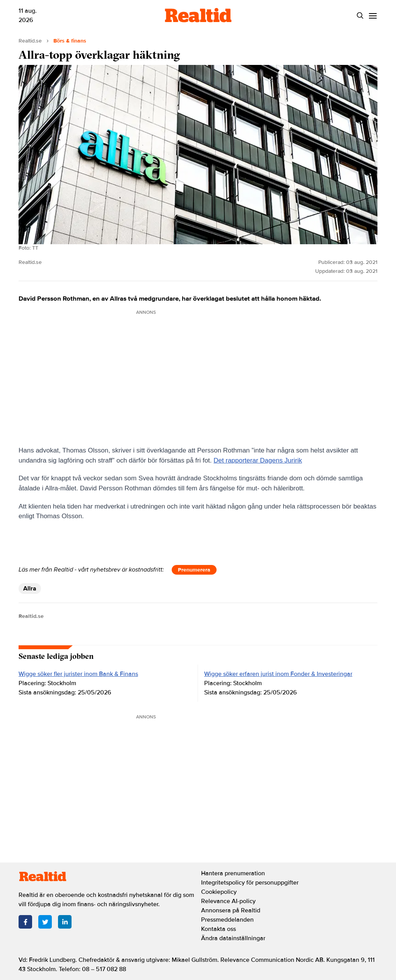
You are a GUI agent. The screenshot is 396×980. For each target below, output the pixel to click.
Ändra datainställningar (233, 938)
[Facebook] (25, 922)
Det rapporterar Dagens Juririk (258, 460)
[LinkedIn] (65, 922)
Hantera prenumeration (233, 873)
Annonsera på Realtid (231, 910)
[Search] (360, 16)
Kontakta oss (218, 929)
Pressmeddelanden (227, 920)
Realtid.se (30, 41)
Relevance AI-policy (228, 901)
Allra (30, 589)
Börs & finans (70, 41)
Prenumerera (194, 570)
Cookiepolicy (219, 892)
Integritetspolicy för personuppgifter (250, 883)
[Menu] (373, 16)
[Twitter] (45, 922)
